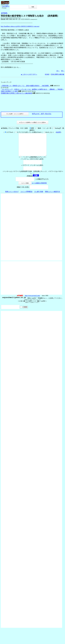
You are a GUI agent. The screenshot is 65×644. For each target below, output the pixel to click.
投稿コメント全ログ (12, 196)
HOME (7, 5)
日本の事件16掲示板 (58, 74)
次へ (58, 71)
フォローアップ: (6, 82)
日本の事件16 (6, 6)
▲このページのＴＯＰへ (29, 74)
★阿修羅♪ (4, 13)
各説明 (58, 132)
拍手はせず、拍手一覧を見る (42, 114)
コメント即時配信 (26, 196)
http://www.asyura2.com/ (32, 300)
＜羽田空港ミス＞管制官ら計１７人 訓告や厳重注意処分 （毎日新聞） (25, 86)
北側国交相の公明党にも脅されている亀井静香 (16, 93)
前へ (63, 71)
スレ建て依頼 (39, 196)
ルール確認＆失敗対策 (39, 187)
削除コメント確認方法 (52, 196)
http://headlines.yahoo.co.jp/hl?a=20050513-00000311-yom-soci (20, 26)
